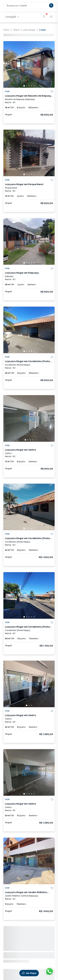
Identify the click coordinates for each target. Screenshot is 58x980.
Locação (12, 17)
